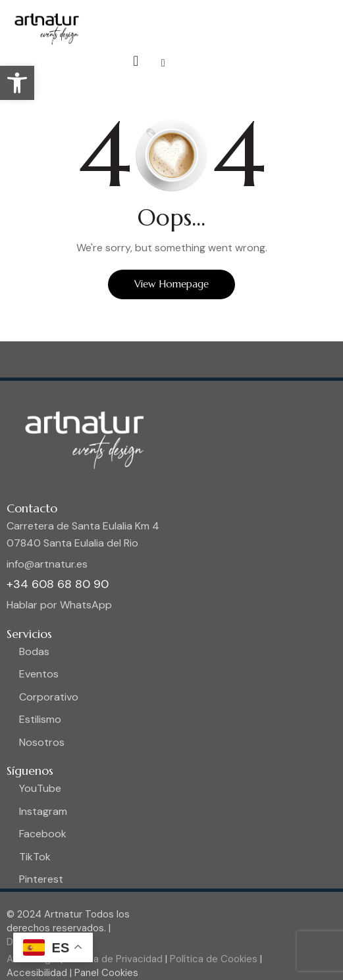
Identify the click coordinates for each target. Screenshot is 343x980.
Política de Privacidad (113, 959)
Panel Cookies (106, 973)
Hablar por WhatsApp (59, 605)
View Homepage (171, 284)
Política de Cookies (212, 959)
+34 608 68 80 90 (58, 584)
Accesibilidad (38, 973)
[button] (17, 83)
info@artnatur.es (47, 564)
